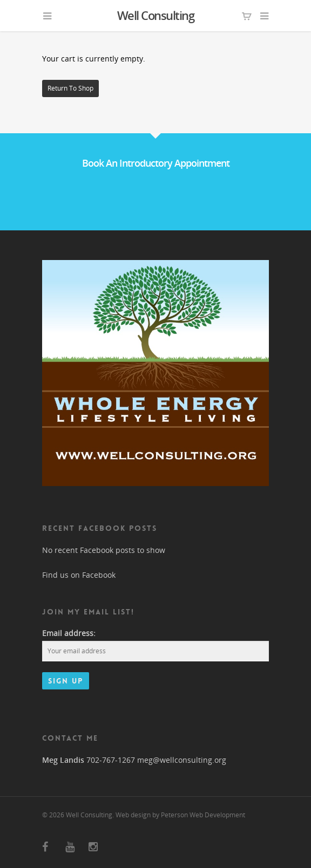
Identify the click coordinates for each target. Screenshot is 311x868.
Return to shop (70, 88)
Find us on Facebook (79, 575)
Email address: (69, 633)
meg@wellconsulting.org (182, 760)
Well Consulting (156, 15)
